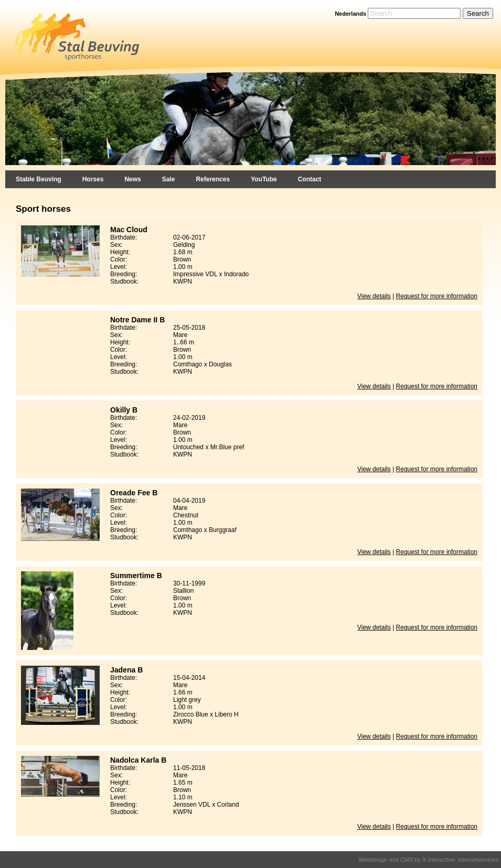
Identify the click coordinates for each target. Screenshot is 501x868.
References (213, 179)
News (132, 179)
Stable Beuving (39, 179)
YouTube (264, 179)
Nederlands (350, 14)
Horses (93, 179)
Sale (169, 179)
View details (374, 296)
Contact (310, 179)
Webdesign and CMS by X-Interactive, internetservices (429, 860)
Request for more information (437, 296)
